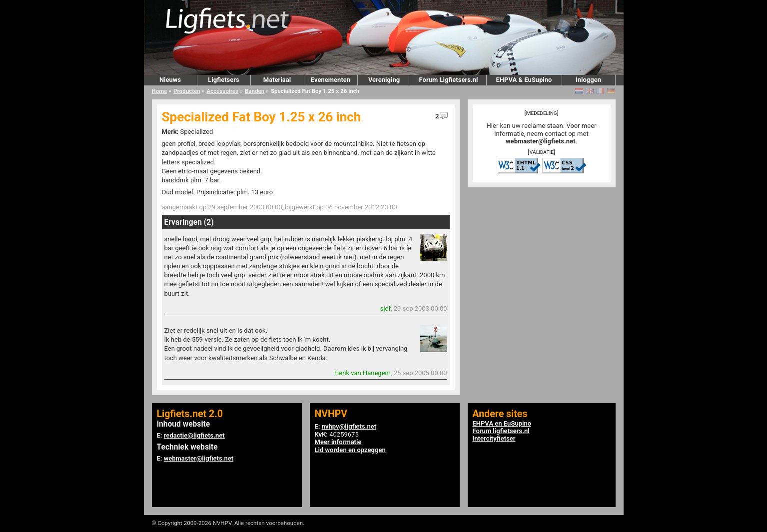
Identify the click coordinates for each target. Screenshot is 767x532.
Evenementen (331, 80)
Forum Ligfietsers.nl (449, 80)
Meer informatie (338, 442)
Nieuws (170, 80)
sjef (385, 308)
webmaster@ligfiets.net (540, 141)
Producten (187, 91)
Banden (255, 91)
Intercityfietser (494, 438)
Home (160, 91)
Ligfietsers (223, 80)
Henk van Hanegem (363, 373)
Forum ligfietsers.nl (501, 431)
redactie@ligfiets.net (194, 435)
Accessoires (222, 91)
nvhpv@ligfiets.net (349, 426)
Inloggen (588, 80)
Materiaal (277, 80)
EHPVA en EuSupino (502, 423)
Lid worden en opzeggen (350, 450)
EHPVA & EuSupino (524, 80)
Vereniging (384, 80)
